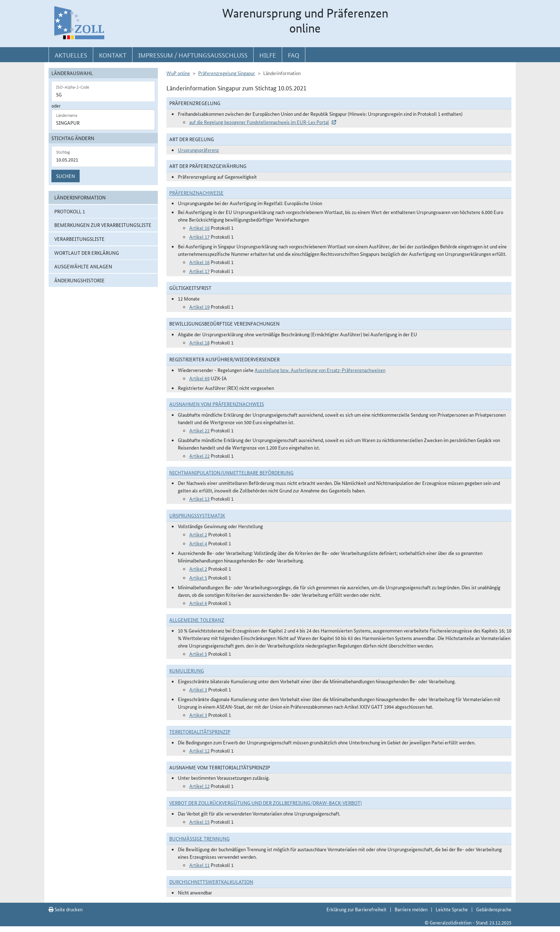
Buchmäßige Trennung (199, 838)
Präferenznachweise (196, 193)
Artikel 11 (199, 865)
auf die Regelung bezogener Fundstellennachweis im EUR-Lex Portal (259, 122)
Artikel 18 (199, 342)
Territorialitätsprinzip (200, 732)
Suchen (66, 176)
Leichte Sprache (452, 909)
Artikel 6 (198, 603)
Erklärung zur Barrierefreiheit (356, 909)
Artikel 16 (199, 228)
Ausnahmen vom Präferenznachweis (217, 404)
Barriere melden (411, 909)
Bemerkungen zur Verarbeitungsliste (103, 225)
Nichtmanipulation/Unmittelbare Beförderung (231, 472)
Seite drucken (66, 909)
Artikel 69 (199, 378)
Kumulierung (187, 670)
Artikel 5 (198, 577)
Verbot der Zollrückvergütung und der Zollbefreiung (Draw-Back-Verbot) (266, 803)
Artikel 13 (199, 499)
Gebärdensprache (494, 909)
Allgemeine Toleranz (197, 620)
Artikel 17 (199, 237)
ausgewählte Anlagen (83, 266)
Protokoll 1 (70, 211)
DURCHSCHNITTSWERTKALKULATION (211, 882)
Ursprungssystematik (197, 515)
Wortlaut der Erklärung (87, 253)
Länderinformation (80, 197)
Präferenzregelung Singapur (227, 73)
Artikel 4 (198, 543)
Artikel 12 (199, 750)
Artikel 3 (198, 689)
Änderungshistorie (79, 280)
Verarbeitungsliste (79, 239)
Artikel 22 (199, 430)
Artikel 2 (198, 534)
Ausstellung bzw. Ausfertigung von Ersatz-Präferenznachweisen (320, 370)
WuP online (178, 73)
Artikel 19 (199, 307)
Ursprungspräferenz (198, 150)
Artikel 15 (199, 822)
